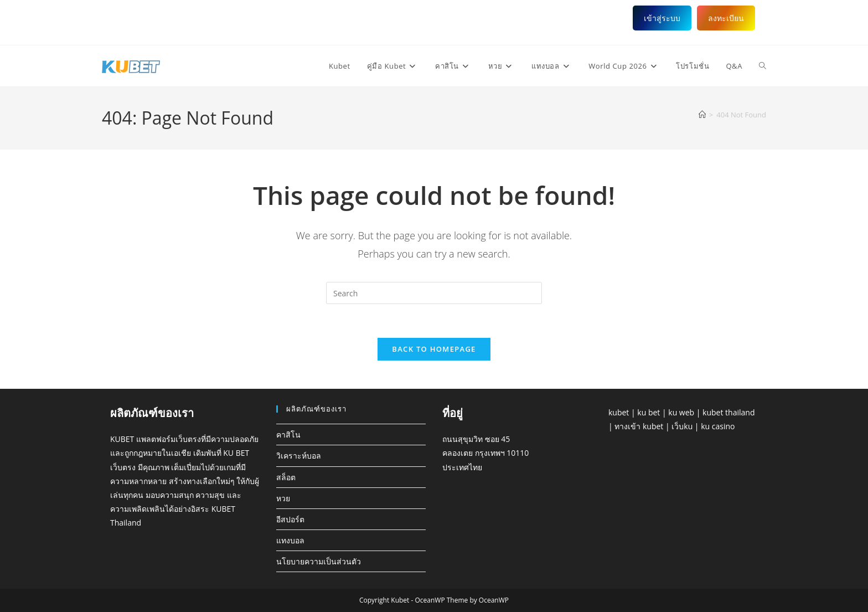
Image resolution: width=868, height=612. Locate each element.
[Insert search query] (434, 293)
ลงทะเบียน (726, 18)
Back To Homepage (434, 349)
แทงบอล (290, 540)
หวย (283, 498)
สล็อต (286, 477)
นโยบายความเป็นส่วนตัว (319, 561)
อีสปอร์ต (290, 519)
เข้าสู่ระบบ (662, 18)
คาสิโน (288, 434)
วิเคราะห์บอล (299, 456)
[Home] (702, 115)
